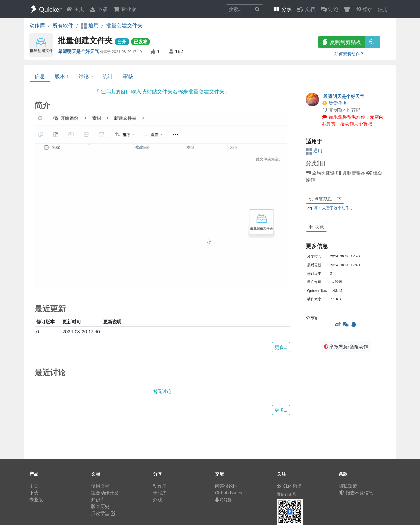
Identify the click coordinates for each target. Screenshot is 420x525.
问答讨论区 (226, 486)
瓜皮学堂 (103, 513)
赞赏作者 (335, 103)
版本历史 (100, 506)
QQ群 (223, 499)
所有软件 (63, 25)
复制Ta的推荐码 (341, 110)
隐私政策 (348, 486)
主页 (75, 9)
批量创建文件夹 (124, 25)
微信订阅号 (287, 494)
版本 (62, 76)
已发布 (141, 41)
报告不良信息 (356, 493)
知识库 (98, 499)
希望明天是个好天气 (79, 51)
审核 (128, 76)
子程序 (160, 493)
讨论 (85, 76)
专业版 (125, 9)
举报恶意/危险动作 (346, 346)
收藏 (316, 227)
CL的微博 (289, 486)
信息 (40, 76)
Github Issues (228, 493)
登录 (364, 9)
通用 (314, 151)
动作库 (37, 25)
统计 (108, 76)
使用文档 (100, 486)
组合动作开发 (105, 493)
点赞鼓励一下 (325, 199)
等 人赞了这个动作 (332, 208)
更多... (281, 347)
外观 (158, 499)
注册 (383, 9)
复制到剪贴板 (342, 42)
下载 (99, 9)
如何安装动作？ (349, 54)
